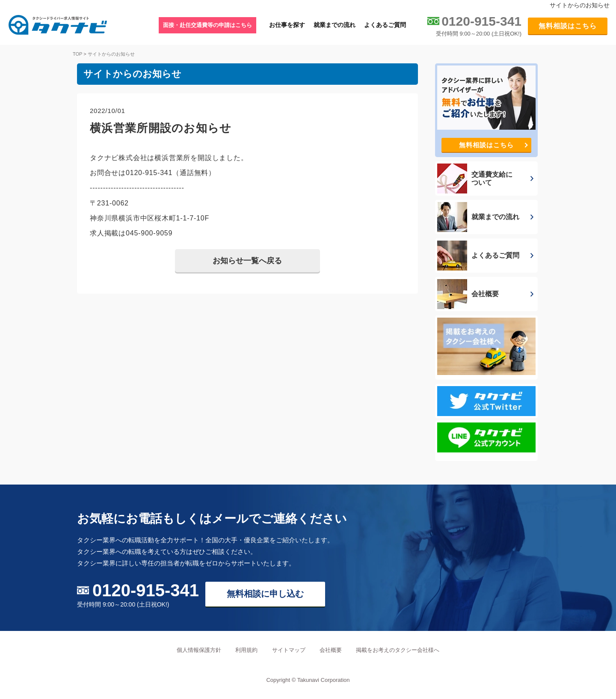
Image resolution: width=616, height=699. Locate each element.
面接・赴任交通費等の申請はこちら (207, 25)
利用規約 (246, 650)
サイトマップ (289, 650)
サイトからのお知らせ (111, 54)
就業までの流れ (335, 25)
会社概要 (331, 650)
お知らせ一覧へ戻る (247, 261)
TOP (77, 54)
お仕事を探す (287, 25)
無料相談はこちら (568, 26)
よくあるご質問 (385, 25)
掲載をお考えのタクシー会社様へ (398, 650)
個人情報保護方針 (199, 650)
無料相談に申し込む (265, 594)
